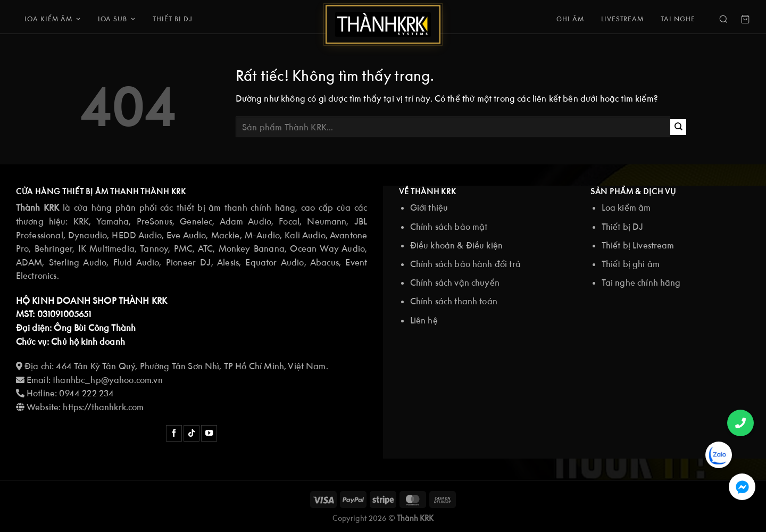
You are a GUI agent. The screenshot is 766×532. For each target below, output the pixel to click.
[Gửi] (678, 127)
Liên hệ (424, 320)
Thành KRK (415, 518)
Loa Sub (117, 19)
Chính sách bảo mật (449, 227)
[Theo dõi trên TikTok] (191, 433)
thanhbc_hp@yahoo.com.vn (108, 380)
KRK (81, 221)
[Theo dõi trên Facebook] (174, 433)
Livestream (623, 19)
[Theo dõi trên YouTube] (209, 433)
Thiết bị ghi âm (631, 264)
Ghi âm (570, 19)
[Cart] (745, 19)
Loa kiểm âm (53, 19)
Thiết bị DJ (173, 19)
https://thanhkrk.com (104, 407)
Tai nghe (678, 19)
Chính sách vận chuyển (455, 282)
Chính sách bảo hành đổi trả (465, 264)
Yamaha (113, 221)
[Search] (723, 19)
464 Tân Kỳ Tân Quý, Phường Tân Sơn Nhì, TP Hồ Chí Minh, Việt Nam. (192, 366)
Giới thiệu (429, 207)
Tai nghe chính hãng (641, 282)
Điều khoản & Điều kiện (457, 245)
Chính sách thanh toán (454, 301)
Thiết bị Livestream (638, 245)
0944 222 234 (86, 393)
